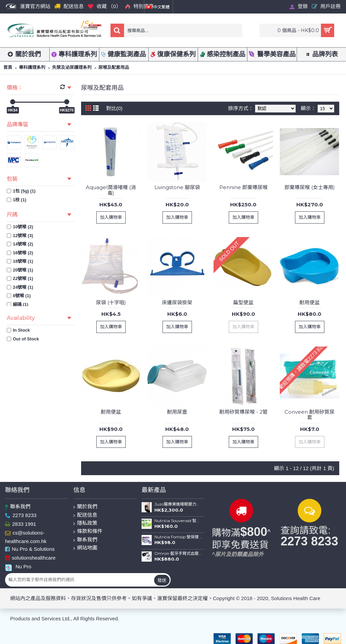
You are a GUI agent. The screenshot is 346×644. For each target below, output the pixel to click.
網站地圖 (85, 548)
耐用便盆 (310, 302)
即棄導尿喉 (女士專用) (310, 187)
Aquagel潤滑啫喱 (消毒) (111, 190)
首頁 (8, 67)
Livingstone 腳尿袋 (177, 187)
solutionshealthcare (30, 558)
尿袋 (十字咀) (111, 302)
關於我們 (85, 507)
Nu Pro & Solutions (30, 549)
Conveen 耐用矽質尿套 (310, 415)
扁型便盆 (243, 302)
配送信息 (85, 515)
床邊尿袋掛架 (177, 302)
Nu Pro (18, 567)
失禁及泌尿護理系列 (72, 67)
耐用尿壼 (177, 412)
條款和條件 (88, 531)
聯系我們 (18, 507)
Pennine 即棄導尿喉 (243, 187)
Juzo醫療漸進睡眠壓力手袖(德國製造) (178, 504)
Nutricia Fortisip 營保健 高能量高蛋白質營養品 (178, 537)
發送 (162, 580)
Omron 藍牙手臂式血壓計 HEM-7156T (178, 553)
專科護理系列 (32, 67)
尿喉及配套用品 (114, 67)
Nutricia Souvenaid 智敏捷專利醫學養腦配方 (178, 521)
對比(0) (114, 108)
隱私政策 (85, 523)
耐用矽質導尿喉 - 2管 (243, 412)
